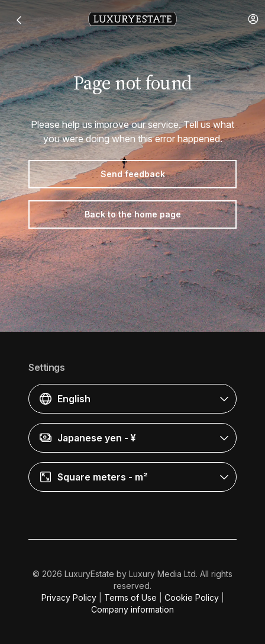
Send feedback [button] (133, 174)
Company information (132, 609)
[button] (253, 19)
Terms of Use (130, 597)
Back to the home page (133, 214)
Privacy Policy (69, 597)
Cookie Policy (192, 597)
